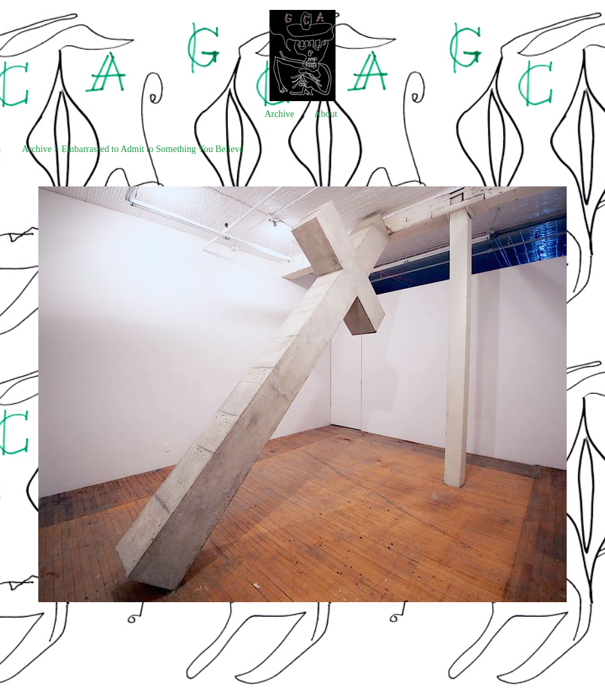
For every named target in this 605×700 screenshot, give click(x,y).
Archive (279, 114)
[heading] (302, 98)
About (326, 114)
